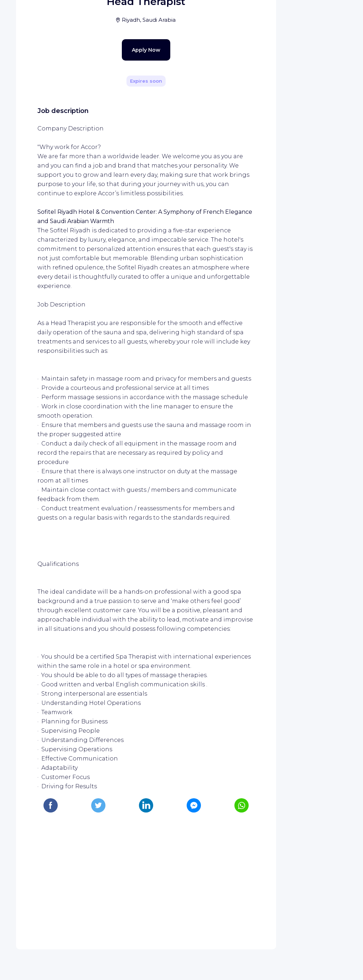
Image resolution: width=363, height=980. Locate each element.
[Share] (250, 101)
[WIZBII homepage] (35, 15)
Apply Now (134, 212)
